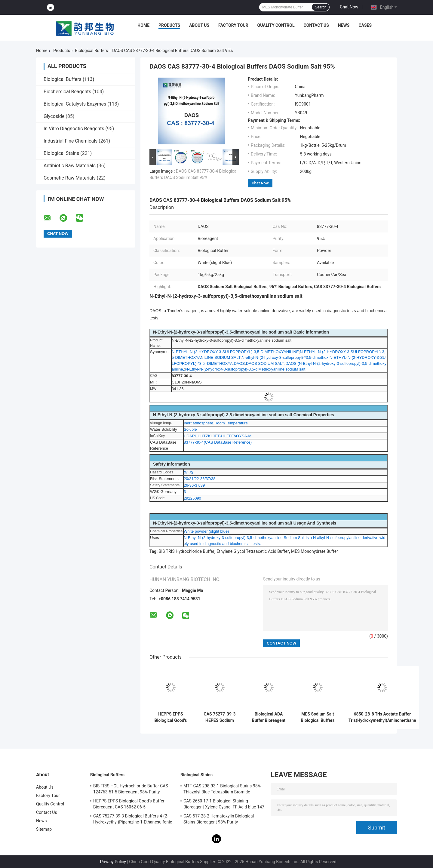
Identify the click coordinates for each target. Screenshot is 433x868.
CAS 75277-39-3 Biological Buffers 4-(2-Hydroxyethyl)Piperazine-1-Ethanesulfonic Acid (133, 820)
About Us (199, 25)
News (344, 25)
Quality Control (276, 25)
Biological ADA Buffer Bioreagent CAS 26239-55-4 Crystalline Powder (269, 717)
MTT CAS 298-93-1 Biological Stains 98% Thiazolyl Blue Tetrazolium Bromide (222, 789)
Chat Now (349, 7)
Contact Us (316, 25)
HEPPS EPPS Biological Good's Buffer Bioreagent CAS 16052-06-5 (171, 717)
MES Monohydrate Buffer (315, 551)
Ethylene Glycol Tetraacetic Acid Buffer (253, 551)
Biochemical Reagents (67, 92)
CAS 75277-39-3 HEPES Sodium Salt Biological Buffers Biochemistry (220, 717)
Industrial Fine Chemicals (71, 141)
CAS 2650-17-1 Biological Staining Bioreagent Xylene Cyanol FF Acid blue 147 (224, 804)
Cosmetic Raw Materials (70, 178)
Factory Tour (233, 25)
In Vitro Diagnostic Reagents (74, 129)
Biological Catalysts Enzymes (75, 104)
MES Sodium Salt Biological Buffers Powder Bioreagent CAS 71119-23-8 (318, 717)
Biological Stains (61, 153)
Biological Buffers (91, 51)
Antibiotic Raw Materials (70, 166)
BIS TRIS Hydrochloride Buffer (187, 551)
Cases (365, 25)
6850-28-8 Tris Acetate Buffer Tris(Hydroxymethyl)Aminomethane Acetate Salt (382, 717)
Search (321, 7)
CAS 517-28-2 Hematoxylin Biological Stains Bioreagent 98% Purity (219, 819)
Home (143, 25)
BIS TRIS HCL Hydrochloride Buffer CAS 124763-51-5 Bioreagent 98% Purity (131, 789)
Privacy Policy (113, 862)
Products (169, 25)
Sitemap (44, 829)
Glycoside (54, 116)
